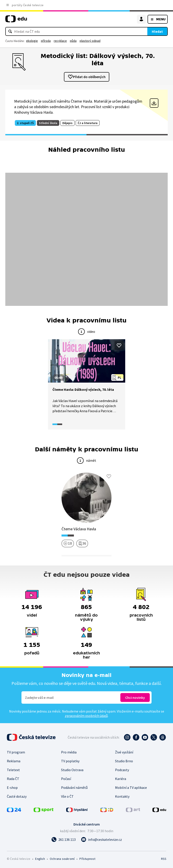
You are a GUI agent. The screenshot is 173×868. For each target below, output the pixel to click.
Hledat (157, 31)
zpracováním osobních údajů (86, 716)
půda (73, 41)
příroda (46, 41)
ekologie (32, 41)
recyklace (60, 41)
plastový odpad (90, 41)
